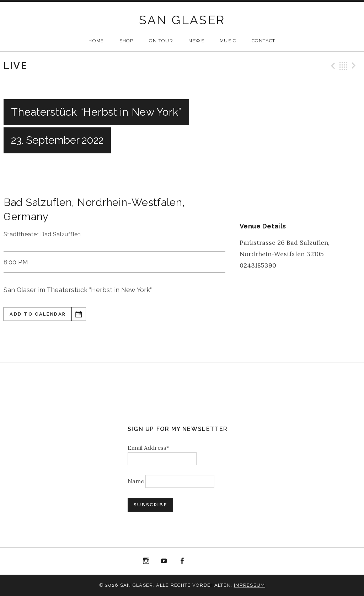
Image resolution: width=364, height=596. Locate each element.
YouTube (164, 561)
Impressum (250, 585)
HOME (96, 41)
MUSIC (228, 41)
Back (343, 66)
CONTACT (264, 41)
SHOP (127, 41)
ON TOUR (161, 41)
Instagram (146, 561)
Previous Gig (332, 66)
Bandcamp (218, 561)
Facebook (182, 561)
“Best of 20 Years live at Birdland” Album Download (200, 562)
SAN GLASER (182, 20)
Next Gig (355, 66)
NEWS (196, 41)
